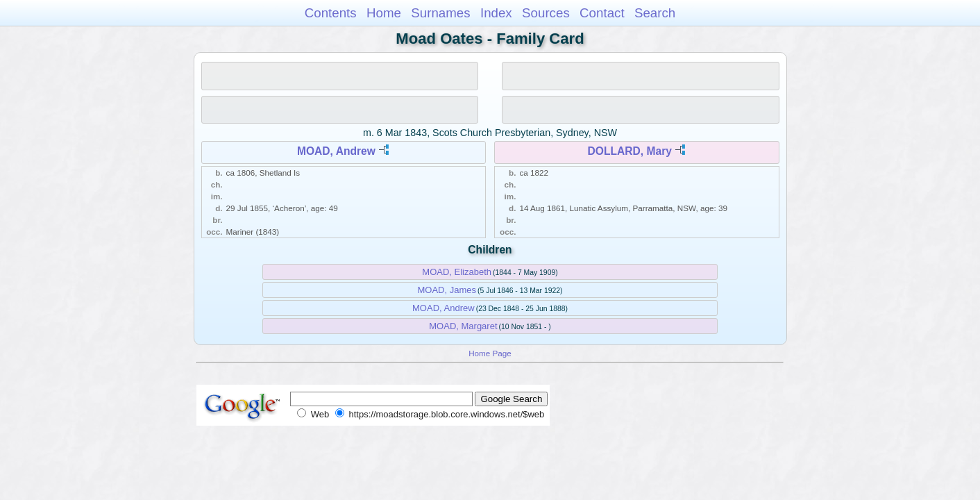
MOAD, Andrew (336, 151)
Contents (331, 13)
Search (655, 13)
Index (496, 13)
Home (384, 13)
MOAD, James (447, 290)
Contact (602, 13)
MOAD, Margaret (463, 326)
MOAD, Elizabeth (457, 272)
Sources (546, 13)
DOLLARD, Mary (630, 151)
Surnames (440, 13)
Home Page (490, 353)
